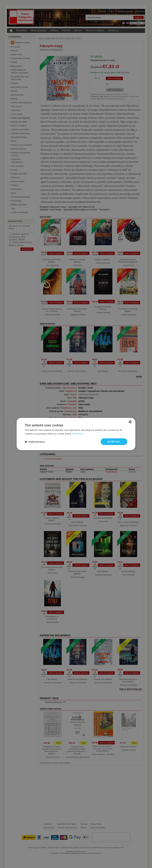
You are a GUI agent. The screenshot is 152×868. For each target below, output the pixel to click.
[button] (35, 442)
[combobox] (130, 422)
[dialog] (76, 434)
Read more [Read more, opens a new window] (78, 433)
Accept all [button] (114, 442)
